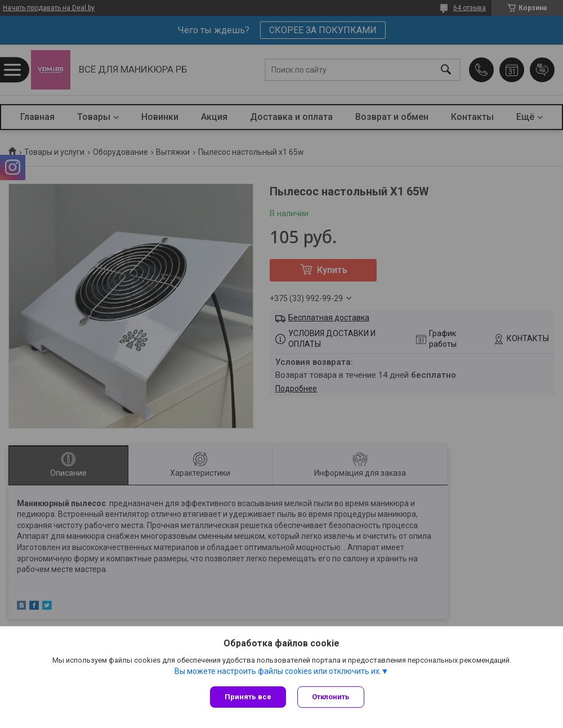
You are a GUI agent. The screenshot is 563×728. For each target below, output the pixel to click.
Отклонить (331, 697)
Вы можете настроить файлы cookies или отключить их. (278, 671)
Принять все (248, 697)
